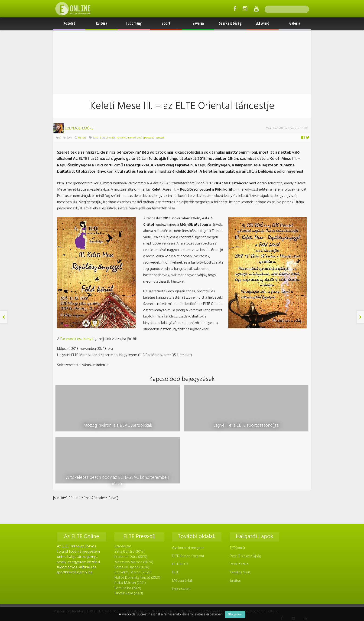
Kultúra (102, 23)
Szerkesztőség (230, 23)
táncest (160, 138)
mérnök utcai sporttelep (141, 138)
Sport (166, 23)
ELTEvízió (262, 23)
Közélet (69, 23)
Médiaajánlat (182, 530)
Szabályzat (123, 496)
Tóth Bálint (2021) (128, 537)
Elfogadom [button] (235, 615)
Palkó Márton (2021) (130, 532)
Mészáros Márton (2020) (134, 511)
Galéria (295, 23)
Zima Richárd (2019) (130, 501)
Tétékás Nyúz (240, 522)
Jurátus (235, 530)
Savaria (198, 23)
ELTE (175, 522)
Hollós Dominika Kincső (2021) (137, 527)
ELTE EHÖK (180, 514)
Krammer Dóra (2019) (131, 506)
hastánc (121, 138)
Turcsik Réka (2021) (129, 542)
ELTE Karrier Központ (188, 505)
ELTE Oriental (107, 138)
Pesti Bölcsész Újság (245, 505)
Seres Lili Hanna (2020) (132, 517)
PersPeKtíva (239, 514)
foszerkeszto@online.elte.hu (257, 561)
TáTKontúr (238, 497)
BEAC (95, 138)
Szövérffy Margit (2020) (133, 522)
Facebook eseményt (77, 339)
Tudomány (134, 23)
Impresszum (181, 538)
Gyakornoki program (188, 497)
